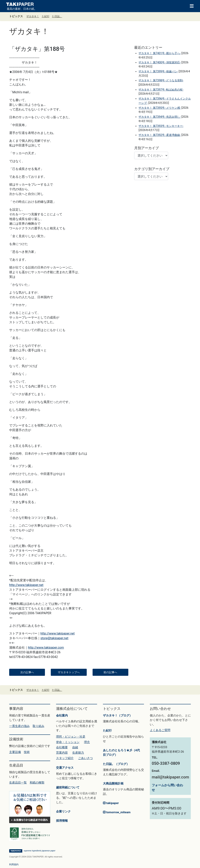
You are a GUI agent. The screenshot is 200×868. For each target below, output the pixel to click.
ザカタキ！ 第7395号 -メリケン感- (159, 108)
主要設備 (15, 752)
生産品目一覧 (18, 783)
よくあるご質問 (160, 730)
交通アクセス (65, 768)
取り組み (38, 726)
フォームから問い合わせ (167, 788)
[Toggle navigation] (190, 6)
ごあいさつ (85, 758)
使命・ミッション (68, 742)
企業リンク (63, 811)
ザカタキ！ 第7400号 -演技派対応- (159, 62)
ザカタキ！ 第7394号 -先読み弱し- (159, 117)
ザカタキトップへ (69, 672)
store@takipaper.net (54, 638)
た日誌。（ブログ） (116, 764)
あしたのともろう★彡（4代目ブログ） (121, 753)
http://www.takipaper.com (46, 648)
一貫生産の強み (19, 726)
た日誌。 (57, 16)
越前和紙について (68, 787)
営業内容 (62, 753)
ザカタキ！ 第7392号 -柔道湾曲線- (159, 135)
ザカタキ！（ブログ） (118, 715)
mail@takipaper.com (170, 777)
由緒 (75, 747)
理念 (87, 742)
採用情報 (62, 821)
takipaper (111, 803)
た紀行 (46, 16)
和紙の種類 (37, 783)
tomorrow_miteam (117, 812)
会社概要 (62, 747)
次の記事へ (27, 672)
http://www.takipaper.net (26, 585)
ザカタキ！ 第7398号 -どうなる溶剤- (161, 80)
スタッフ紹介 (65, 758)
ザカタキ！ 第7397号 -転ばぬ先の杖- (161, 90)
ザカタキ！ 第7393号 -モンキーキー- (161, 126)
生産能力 (78, 753)
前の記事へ (110, 672)
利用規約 (14, 864)
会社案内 (62, 715)
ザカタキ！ (33, 16)
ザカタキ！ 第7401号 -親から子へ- (159, 53)
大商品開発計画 (113, 784)
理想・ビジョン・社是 (71, 737)
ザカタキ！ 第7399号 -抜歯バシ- (158, 71)
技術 (27, 752)
